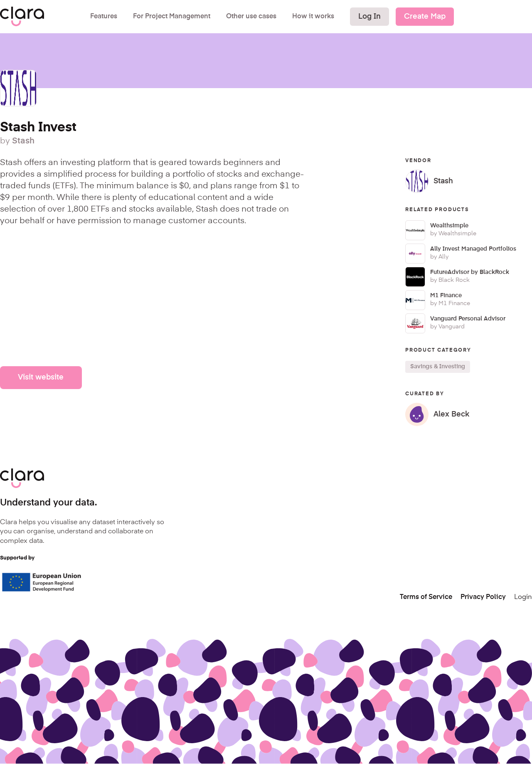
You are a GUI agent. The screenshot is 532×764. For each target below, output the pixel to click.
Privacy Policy (483, 597)
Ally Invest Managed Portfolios (473, 249)
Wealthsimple (449, 226)
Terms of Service (426, 597)
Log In (369, 17)
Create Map (425, 17)
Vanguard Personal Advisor (468, 319)
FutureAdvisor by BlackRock (470, 272)
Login (523, 597)
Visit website (41, 377)
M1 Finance (446, 296)
